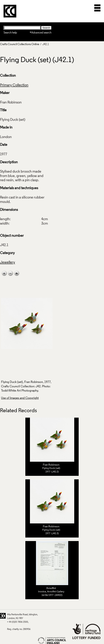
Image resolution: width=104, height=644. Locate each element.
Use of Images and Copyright (20, 398)
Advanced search (41, 33)
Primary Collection (14, 85)
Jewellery (8, 263)
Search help (10, 33)
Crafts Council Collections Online (20, 44)
